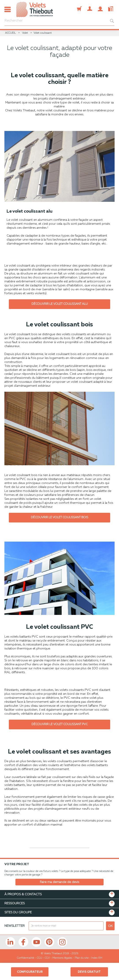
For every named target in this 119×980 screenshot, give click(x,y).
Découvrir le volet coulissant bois (59, 518)
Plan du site (82, 958)
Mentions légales (62, 958)
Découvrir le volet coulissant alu (60, 304)
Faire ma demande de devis (59, 882)
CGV (47, 958)
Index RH (97, 958)
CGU (39, 958)
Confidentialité (26, 958)
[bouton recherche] (110, 21)
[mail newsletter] (66, 926)
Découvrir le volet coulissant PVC (60, 724)
